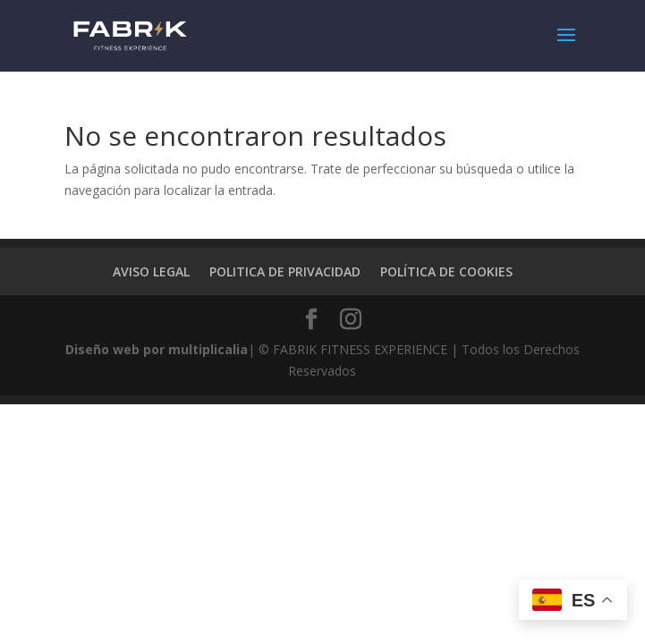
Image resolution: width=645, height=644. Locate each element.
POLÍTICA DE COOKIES (446, 271)
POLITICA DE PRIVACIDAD (285, 271)
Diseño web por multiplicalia (157, 349)
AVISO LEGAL (151, 271)
